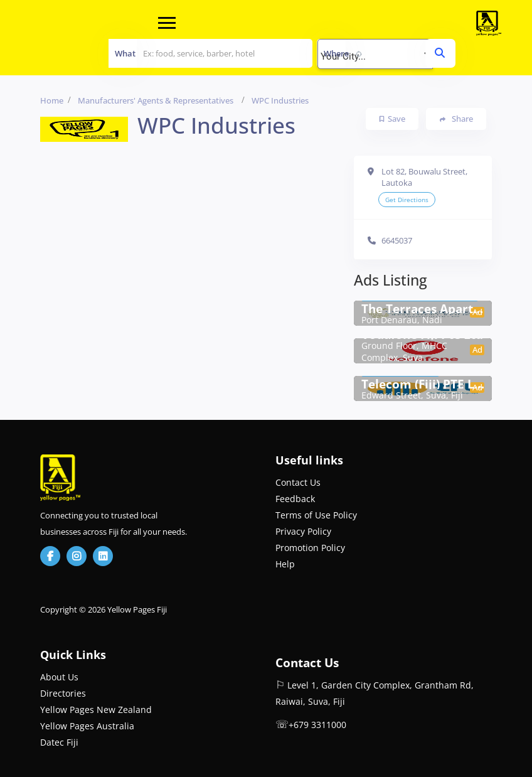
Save (392, 119)
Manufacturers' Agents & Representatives (156, 100)
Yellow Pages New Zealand (96, 710)
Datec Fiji (59, 742)
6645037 (397, 240)
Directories (63, 693)
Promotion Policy (310, 548)
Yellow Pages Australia (87, 726)
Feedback (295, 499)
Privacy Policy (303, 531)
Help (285, 564)
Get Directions (407, 200)
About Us (59, 677)
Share (456, 119)
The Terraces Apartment (423, 309)
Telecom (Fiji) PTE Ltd (423, 384)
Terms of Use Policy (316, 515)
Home (52, 100)
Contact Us (298, 482)
